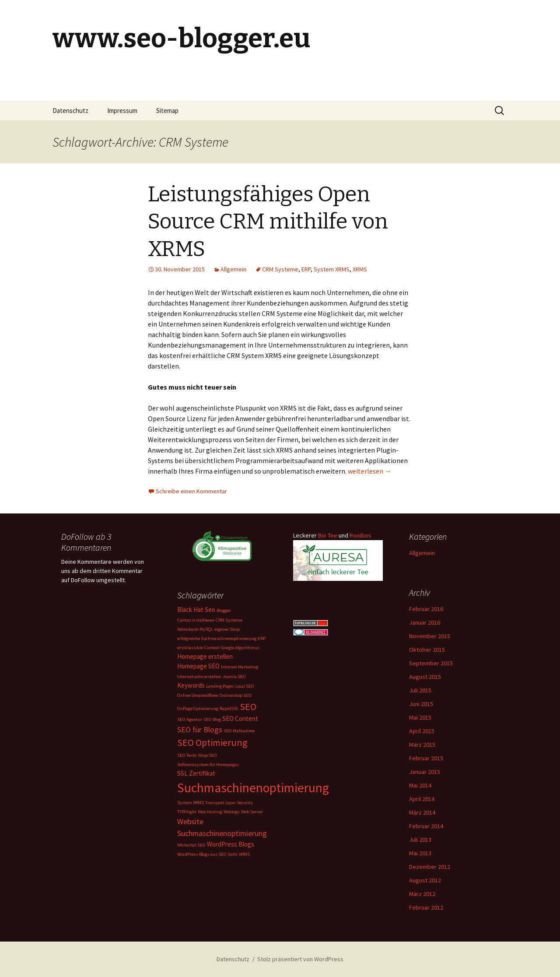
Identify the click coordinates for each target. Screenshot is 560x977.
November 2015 (430, 636)
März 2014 (422, 812)
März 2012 (422, 894)
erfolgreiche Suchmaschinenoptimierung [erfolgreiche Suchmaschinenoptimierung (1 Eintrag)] (217, 638)
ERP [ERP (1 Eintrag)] (262, 638)
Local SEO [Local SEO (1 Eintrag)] (245, 686)
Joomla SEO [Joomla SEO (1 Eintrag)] (234, 677)
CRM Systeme (280, 269)
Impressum (122, 111)
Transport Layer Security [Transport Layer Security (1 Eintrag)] (229, 803)
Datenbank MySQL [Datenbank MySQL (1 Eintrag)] (195, 629)
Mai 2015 (420, 717)
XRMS (360, 269)
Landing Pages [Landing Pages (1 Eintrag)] (220, 686)
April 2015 (422, 731)
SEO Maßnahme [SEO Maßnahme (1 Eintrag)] (239, 731)
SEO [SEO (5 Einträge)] (248, 706)
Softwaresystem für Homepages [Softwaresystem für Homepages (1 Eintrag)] (208, 764)
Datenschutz (70, 111)
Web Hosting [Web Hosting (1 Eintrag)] (210, 812)
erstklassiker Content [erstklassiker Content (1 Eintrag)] (199, 648)
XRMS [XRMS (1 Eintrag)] (244, 854)
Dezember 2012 (430, 867)
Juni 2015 (421, 704)
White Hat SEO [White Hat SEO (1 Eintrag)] (191, 845)
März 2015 (422, 745)
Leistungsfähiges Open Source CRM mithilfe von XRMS (268, 222)
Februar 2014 (426, 826)
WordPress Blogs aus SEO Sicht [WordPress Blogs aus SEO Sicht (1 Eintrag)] (207, 854)
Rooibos (360, 535)
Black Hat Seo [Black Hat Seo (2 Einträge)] (196, 610)
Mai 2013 (420, 853)
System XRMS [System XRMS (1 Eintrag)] (191, 803)
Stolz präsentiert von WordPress (300, 959)
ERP (306, 269)
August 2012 (425, 880)
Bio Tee (328, 535)
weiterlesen (370, 471)
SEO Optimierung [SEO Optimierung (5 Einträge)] (212, 742)
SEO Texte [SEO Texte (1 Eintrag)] (187, 755)
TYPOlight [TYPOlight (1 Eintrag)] (187, 812)
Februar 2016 (426, 609)
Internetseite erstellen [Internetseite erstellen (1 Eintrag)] (199, 677)
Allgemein (233, 269)
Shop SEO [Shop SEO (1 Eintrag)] (207, 755)
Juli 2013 (420, 840)
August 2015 (425, 677)
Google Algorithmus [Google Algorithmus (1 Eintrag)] (240, 648)
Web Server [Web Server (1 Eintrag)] (252, 812)
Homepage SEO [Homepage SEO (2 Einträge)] (198, 666)
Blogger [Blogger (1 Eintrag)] (224, 610)
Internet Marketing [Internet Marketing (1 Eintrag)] (240, 667)
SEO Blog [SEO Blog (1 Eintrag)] (212, 719)
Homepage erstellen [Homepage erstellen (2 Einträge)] (205, 656)
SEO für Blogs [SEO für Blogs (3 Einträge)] (200, 729)
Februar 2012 (426, 907)
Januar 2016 (425, 622)
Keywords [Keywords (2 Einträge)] (191, 685)
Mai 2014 (420, 785)
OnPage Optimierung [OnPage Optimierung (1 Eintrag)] (198, 708)
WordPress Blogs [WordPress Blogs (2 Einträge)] (231, 844)
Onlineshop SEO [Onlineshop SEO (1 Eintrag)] (236, 695)
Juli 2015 (420, 690)
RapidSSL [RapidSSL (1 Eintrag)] (229, 708)
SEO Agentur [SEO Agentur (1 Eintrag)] (190, 719)
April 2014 (422, 799)
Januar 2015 (425, 772)
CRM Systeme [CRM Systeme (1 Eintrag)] (229, 620)
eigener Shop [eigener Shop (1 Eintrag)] (227, 629)
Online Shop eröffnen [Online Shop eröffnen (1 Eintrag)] (198, 695)
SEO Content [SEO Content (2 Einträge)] (240, 719)
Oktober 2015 (427, 650)
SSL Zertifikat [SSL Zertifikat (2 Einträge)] (196, 773)
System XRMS (332, 269)
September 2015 (431, 663)
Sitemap (167, 111)
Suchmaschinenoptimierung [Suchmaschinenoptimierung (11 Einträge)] (253, 788)
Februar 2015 (426, 758)
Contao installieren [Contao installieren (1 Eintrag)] (196, 620)
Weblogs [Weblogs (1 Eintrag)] (232, 812)
